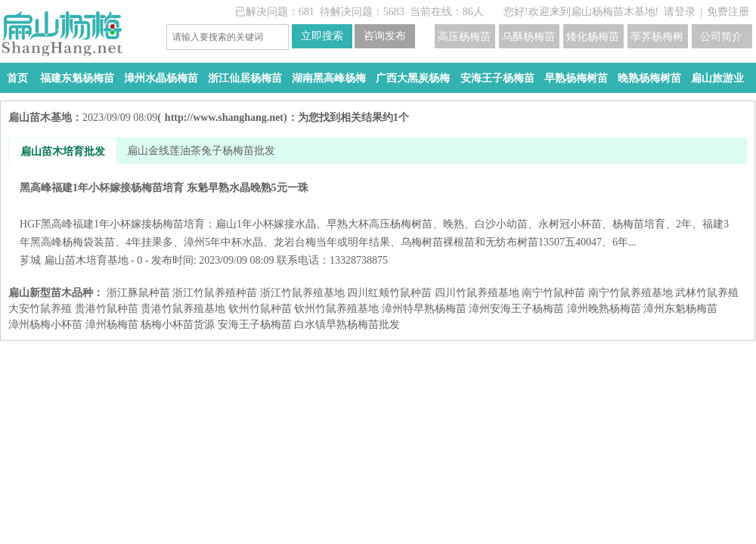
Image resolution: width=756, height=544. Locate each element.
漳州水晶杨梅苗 (161, 78)
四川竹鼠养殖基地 (477, 293)
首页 (17, 78)
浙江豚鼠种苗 (138, 293)
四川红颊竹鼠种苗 (389, 293)
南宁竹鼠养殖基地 (631, 293)
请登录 (680, 12)
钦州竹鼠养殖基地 (336, 309)
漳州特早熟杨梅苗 (424, 309)
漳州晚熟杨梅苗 (604, 309)
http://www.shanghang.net (224, 117)
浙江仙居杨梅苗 (245, 78)
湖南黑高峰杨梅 (329, 78)
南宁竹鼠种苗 (553, 293)
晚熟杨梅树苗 (649, 78)
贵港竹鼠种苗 (107, 309)
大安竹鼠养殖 (40, 309)
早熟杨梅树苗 (576, 78)
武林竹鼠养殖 (707, 293)
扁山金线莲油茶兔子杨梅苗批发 (201, 151)
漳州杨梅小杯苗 (45, 325)
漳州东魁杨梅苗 (680, 309)
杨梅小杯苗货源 (178, 325)
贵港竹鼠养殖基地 (183, 309)
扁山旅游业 (717, 78)
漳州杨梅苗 (112, 325)
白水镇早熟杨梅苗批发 (347, 325)
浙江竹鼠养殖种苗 (215, 293)
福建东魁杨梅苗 (77, 78)
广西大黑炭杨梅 (413, 78)
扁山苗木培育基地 (86, 260)
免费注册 (728, 12)
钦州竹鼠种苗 (260, 309)
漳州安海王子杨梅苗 (516, 309)
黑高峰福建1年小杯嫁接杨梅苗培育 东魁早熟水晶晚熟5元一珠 (378, 215)
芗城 (30, 260)
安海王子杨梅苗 (497, 78)
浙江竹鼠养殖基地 (302, 293)
